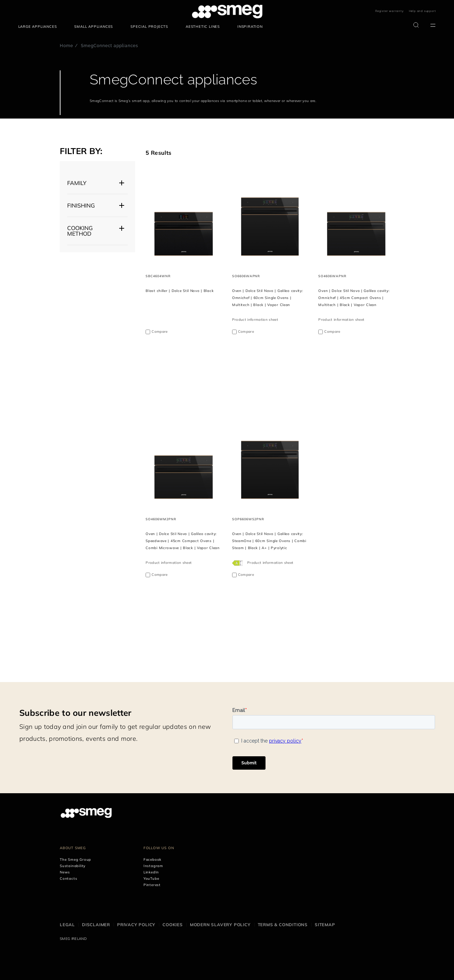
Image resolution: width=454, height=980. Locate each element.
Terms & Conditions (283, 925)
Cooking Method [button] (80, 231)
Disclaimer (96, 925)
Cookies (173, 925)
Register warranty (389, 11)
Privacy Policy (136, 925)
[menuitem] (39, 27)
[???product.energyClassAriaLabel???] (238, 563)
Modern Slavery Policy (220, 925)
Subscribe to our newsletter (75, 713)
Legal (67, 925)
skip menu (18, 11)
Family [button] (77, 183)
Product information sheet (255, 320)
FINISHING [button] (81, 205)
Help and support (423, 11)
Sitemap (325, 925)
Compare (159, 332)
